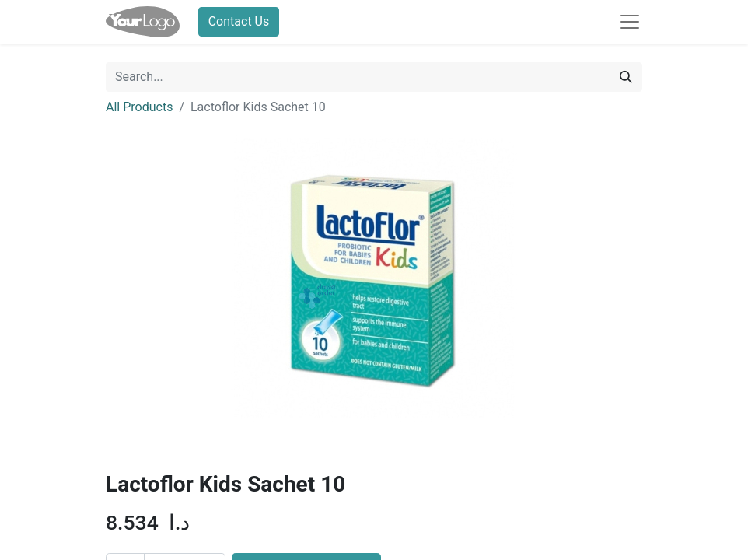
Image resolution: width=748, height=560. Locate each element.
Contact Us (239, 21)
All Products (139, 107)
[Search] (626, 77)
